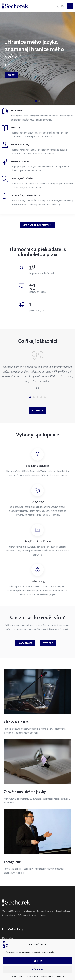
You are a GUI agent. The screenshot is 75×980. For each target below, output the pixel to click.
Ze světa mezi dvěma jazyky (25, 792)
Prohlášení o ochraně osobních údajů (40, 976)
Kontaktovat (25, 643)
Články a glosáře (16, 722)
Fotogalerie (12, 862)
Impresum (60, 976)
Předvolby (38, 969)
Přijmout (37, 961)
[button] (36, 101)
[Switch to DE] (63, 6)
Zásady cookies (17, 976)
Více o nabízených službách (37, 225)
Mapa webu (8, 938)
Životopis (48, 643)
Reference (37, 410)
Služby (11, 75)
